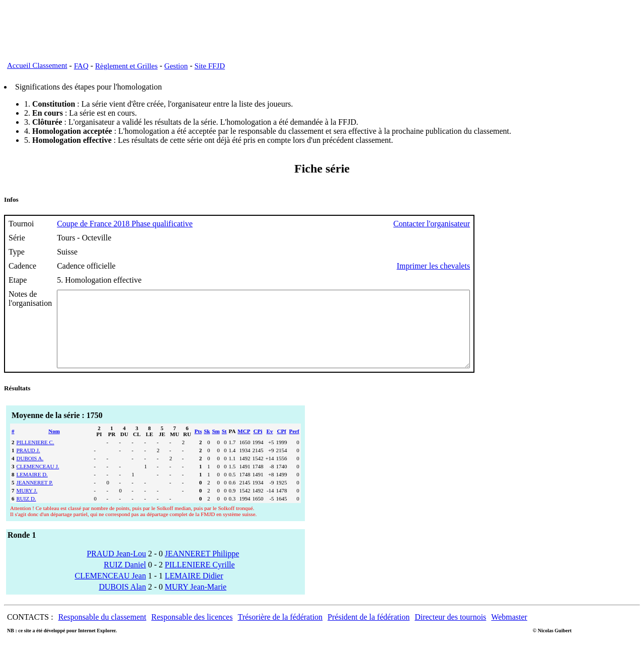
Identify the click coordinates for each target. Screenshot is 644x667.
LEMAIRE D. (32, 489)
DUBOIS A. (30, 473)
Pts (198, 446)
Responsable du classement (102, 632)
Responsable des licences (192, 632)
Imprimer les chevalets (484, 266)
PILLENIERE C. (35, 457)
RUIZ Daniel (125, 580)
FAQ (81, 66)
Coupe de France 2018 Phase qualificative (125, 224)
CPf (281, 446)
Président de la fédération (369, 632)
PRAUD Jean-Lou (116, 569)
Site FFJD (210, 66)
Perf (294, 446)
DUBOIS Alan (122, 602)
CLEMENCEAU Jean (110, 591)
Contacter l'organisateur (482, 224)
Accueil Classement (37, 65)
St (224, 446)
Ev (270, 446)
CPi (258, 446)
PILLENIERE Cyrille (200, 580)
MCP (244, 446)
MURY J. (27, 506)
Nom (54, 446)
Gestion (176, 66)
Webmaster (509, 632)
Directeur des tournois (450, 632)
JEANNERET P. (35, 497)
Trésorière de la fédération (280, 632)
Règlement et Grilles (126, 66)
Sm (216, 446)
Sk (207, 446)
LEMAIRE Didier (194, 591)
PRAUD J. (28, 465)
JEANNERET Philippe (202, 569)
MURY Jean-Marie (196, 602)
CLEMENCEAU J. (38, 481)
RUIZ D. (26, 514)
